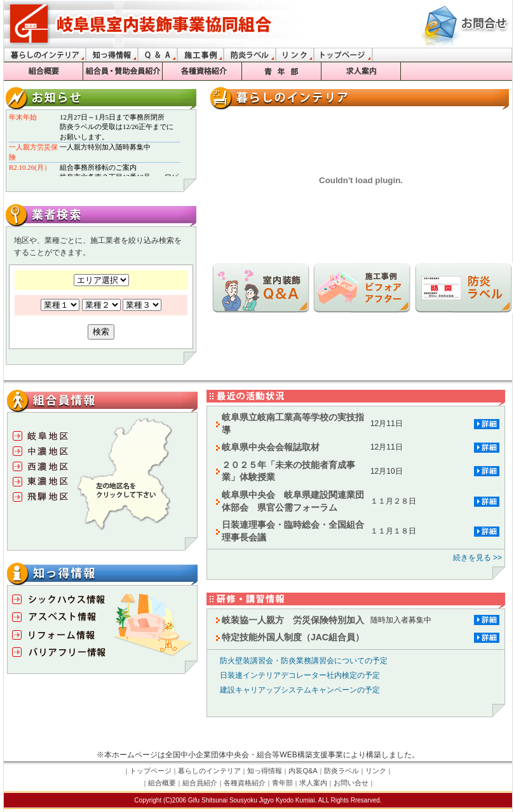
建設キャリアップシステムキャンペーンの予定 (296, 690)
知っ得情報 (265, 771)
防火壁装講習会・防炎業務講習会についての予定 (300, 661)
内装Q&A (303, 771)
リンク (376, 771)
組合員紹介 (200, 783)
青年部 (282, 783)
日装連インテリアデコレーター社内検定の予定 (296, 675)
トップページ (151, 771)
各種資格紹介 (245, 783)
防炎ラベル (342, 771)
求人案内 (313, 783)
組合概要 (162, 783)
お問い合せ (351, 783)
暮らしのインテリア (209, 771)
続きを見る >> (477, 558)
